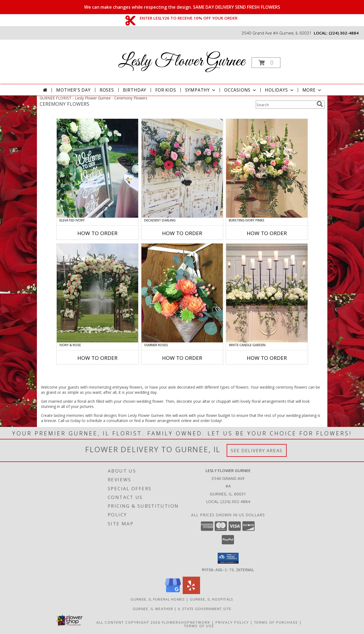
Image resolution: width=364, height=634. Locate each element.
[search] (320, 104)
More (312, 90)
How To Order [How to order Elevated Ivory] (97, 233)
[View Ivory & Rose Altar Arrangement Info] (97, 293)
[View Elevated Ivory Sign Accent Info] (97, 168)
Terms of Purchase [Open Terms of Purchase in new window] (276, 622)
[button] (266, 63)
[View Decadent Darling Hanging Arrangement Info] (182, 168)
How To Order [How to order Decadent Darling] (182, 233)
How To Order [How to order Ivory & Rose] (97, 358)
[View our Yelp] (191, 592)
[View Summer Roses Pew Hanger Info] (182, 293)
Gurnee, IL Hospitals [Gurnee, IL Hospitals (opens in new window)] (212, 599)
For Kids (166, 90)
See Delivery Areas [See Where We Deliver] (257, 450)
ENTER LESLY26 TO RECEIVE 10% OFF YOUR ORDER (189, 18)
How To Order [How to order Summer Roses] (182, 358)
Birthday (135, 90)
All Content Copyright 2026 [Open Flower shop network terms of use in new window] (128, 622)
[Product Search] (285, 105)
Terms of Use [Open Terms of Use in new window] (199, 626)
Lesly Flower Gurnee (182, 62)
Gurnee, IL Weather (153, 608)
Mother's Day (73, 90)
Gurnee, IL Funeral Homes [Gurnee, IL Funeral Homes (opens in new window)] (158, 599)
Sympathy (201, 90)
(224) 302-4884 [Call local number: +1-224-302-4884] (344, 33)
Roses (107, 90)
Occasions (241, 90)
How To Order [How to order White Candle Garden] (267, 358)
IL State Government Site (205, 608)
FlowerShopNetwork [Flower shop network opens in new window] (186, 622)
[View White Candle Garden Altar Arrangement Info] (267, 293)
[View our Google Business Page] (173, 592)
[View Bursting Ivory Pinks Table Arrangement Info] (267, 168)
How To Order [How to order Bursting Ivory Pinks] (267, 233)
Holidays (280, 90)
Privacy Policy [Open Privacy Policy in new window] (232, 622)
